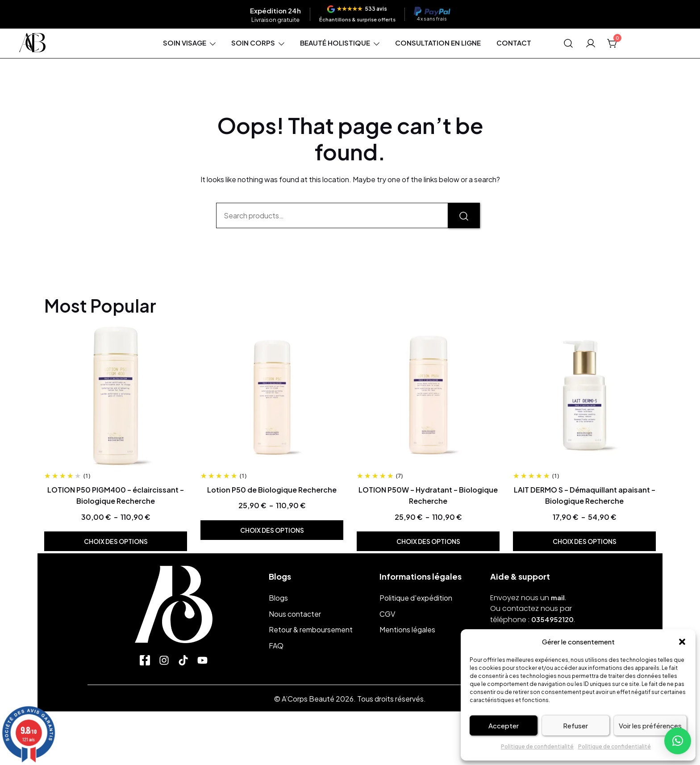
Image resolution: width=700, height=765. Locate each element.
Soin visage (185, 43)
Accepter (504, 725)
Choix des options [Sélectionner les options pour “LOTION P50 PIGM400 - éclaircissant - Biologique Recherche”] (116, 541)
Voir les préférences (650, 725)
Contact (514, 43)
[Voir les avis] (357, 14)
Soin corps (253, 43)
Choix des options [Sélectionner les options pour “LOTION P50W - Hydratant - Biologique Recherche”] (428, 541)
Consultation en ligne (438, 43)
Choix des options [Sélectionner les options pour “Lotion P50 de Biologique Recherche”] (272, 530)
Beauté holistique (335, 43)
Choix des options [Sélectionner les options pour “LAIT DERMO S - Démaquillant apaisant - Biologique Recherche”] (585, 541)
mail (558, 597)
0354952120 (552, 619)
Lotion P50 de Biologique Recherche (272, 490)
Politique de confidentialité (537, 746)
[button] (682, 642)
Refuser (575, 725)
